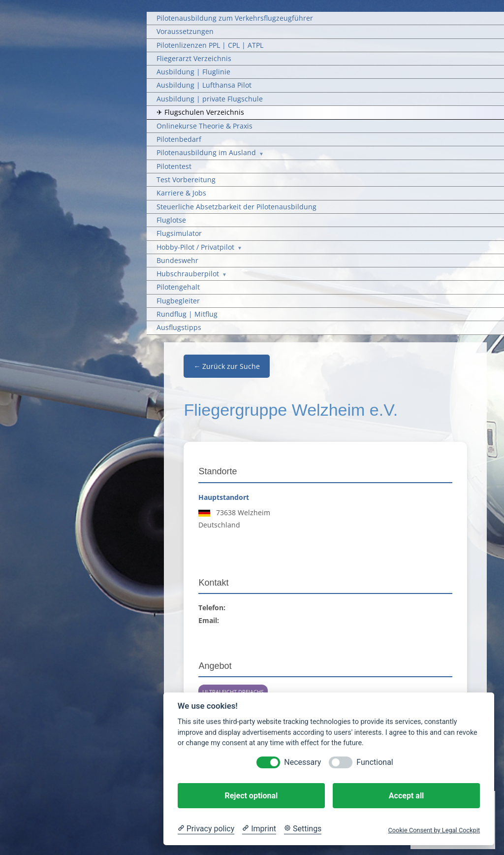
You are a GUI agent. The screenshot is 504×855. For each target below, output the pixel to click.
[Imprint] (259, 829)
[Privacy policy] (206, 829)
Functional (375, 762)
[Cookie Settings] (303, 829)
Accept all (406, 796)
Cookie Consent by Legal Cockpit (434, 830)
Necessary (302, 762)
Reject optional (251, 796)
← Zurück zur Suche (227, 366)
